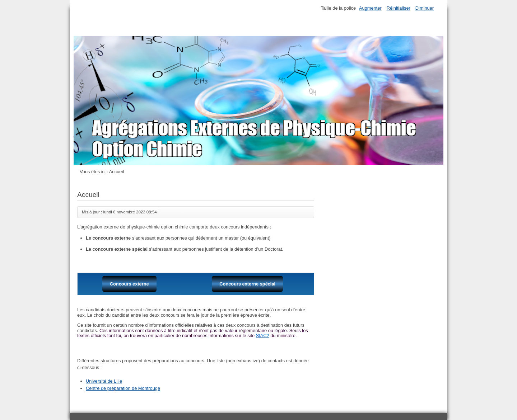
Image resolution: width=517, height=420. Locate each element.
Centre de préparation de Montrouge (123, 388)
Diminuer (425, 8)
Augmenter (370, 8)
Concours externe (129, 284)
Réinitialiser (399, 8)
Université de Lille (104, 381)
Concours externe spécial (247, 284)
